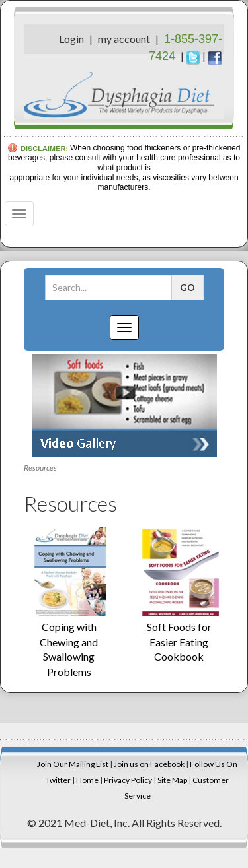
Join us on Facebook (149, 764)
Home (87, 780)
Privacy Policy (128, 780)
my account (124, 39)
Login (71, 39)
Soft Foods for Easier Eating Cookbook (179, 642)
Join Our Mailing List (73, 764)
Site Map (172, 780)
